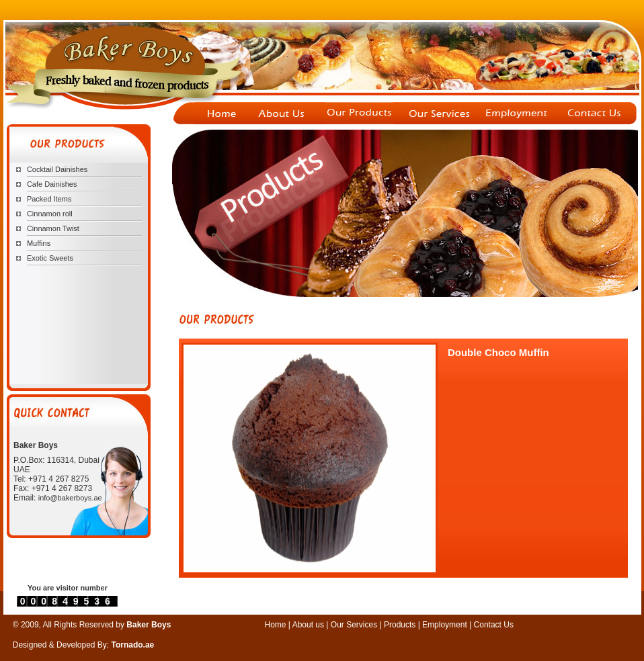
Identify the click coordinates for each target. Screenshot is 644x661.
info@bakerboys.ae (70, 498)
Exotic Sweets (50, 258)
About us (308, 625)
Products (400, 625)
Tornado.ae (133, 645)
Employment (446, 625)
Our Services (355, 625)
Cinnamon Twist (53, 228)
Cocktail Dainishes (57, 169)
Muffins (39, 243)
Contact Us (494, 625)
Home (276, 625)
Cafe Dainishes (52, 184)
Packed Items (49, 199)
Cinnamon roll (50, 214)
